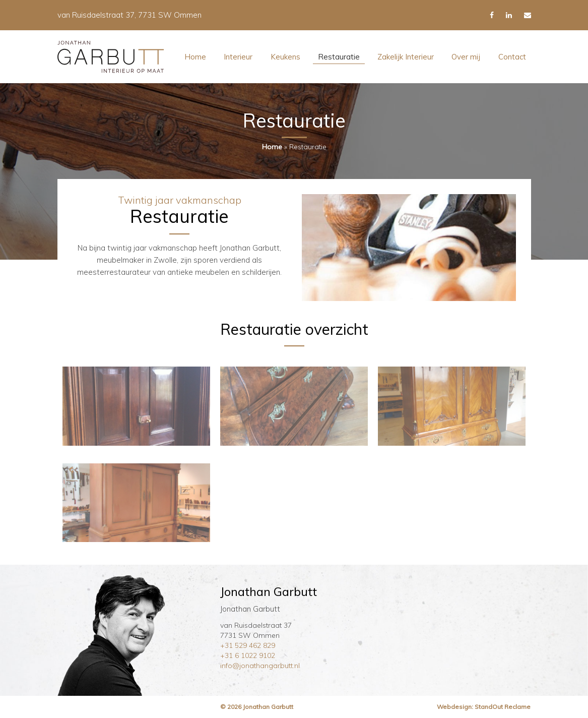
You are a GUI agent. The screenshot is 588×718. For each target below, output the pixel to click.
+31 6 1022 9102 (248, 655)
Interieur (238, 57)
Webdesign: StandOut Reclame (484, 707)
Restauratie (339, 57)
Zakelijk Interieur (406, 57)
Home (195, 57)
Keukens (285, 57)
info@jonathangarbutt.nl (260, 666)
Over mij (466, 57)
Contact (512, 57)
